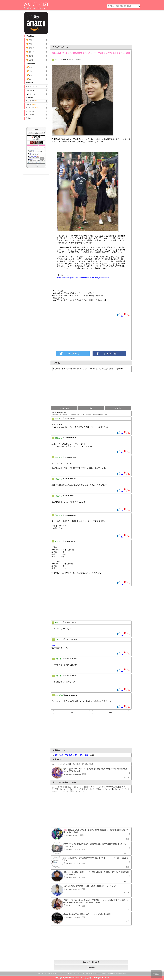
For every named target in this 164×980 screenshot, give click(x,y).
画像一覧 (118, 408)
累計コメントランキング (78, 791)
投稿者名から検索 (87, 764)
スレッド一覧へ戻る (91, 962)
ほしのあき (59, 755)
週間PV (31, 40)
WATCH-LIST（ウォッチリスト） (81, 978)
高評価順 (88, 414)
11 (53, 659)
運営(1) (28, 118)
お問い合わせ (95, 973)
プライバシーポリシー (59, 973)
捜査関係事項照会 (121, 973)
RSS (80, 973)
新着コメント (33, 86)
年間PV (30, 48)
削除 (102, 414)
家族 (82, 755)
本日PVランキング (94, 787)
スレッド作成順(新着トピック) (62, 787)
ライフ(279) (30, 115)
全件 (83, 414)
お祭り (76, 755)
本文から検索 (76, 764)
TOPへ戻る (91, 967)
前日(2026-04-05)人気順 (110, 787)
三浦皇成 (68, 755)
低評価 (29, 60)
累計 (29, 79)
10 (53, 640)
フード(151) (30, 111)
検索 (91, 408)
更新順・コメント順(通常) (61, 414)
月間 (29, 71)
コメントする (64, 408)
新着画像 (30, 90)
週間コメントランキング (104, 789)
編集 (106, 414)
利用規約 (40, 973)
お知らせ (86, 973)
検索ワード (31, 94)
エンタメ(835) (32, 108)
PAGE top (156, 974)
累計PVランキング (88, 789)
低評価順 (96, 414)
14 (53, 695)
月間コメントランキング (121, 789)
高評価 (29, 56)
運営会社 (48, 973)
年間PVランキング (74, 789)
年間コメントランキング (60, 791)
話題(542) (31, 104)
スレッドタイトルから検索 (61, 764)
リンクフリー (72, 973)
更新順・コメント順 (80, 787)
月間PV (30, 44)
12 (53, 676)
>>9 (53, 645)
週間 (31, 67)
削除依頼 (111, 973)
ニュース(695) (32, 101)
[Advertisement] (73, 28)
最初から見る (75, 414)
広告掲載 (103, 973)
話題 (87, 755)
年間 (29, 75)
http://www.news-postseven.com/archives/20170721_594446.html (83, 278)
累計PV (30, 52)
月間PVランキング (61, 789)
